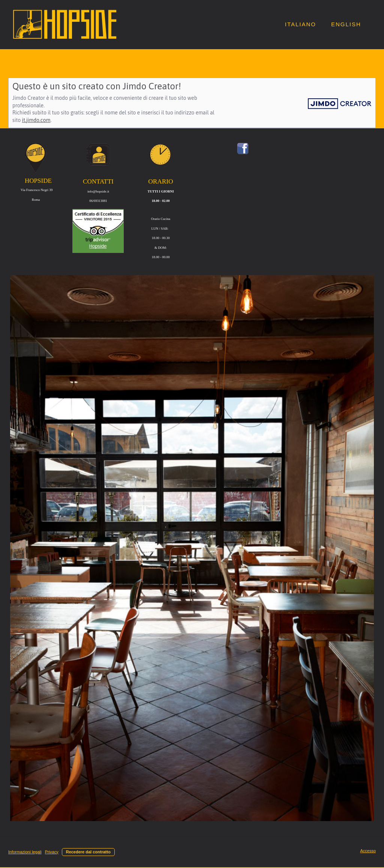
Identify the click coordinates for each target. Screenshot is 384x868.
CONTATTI (98, 181)
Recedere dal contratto (88, 852)
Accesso (368, 851)
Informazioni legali (25, 852)
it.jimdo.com (36, 120)
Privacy (52, 852)
